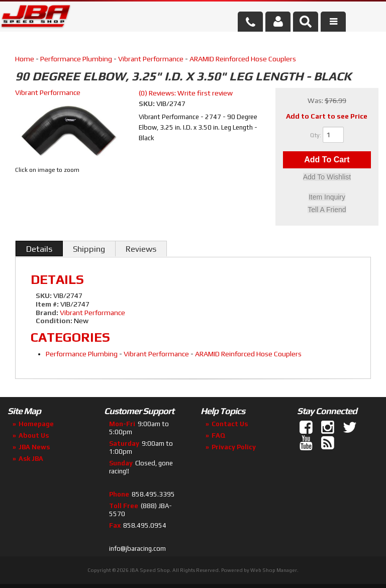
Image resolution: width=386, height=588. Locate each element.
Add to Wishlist (327, 178)
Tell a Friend (327, 210)
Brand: (47, 313)
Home (25, 59)
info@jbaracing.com (137, 549)
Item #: (48, 304)
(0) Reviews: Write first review (186, 93)
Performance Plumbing (76, 59)
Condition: (54, 321)
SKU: (148, 104)
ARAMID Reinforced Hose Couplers (243, 59)
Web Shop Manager (274, 570)
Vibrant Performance (151, 59)
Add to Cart (327, 160)
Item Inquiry (327, 198)
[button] (306, 22)
